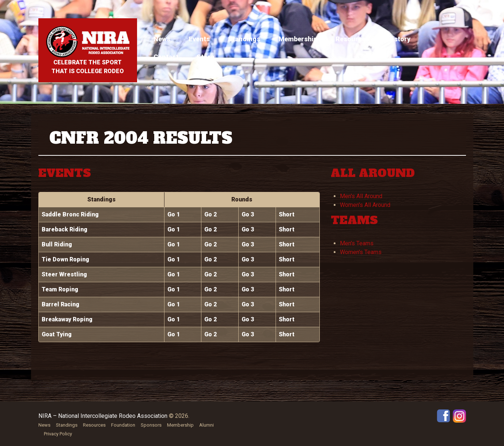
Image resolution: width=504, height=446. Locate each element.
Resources (352, 39)
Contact (166, 57)
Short (287, 214)
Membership (298, 39)
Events (199, 39)
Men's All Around (361, 196)
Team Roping (60, 289)
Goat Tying (57, 334)
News (162, 39)
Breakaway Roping (67, 319)
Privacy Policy (58, 434)
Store (205, 57)
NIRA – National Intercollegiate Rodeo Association (103, 416)
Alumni (206, 425)
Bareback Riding (65, 229)
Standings (244, 39)
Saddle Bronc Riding (70, 214)
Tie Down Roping (65, 259)
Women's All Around (365, 205)
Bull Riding (57, 244)
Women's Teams (361, 252)
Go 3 (248, 214)
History (399, 39)
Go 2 (211, 214)
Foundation (123, 425)
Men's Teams (357, 243)
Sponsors (151, 425)
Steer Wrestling (64, 274)
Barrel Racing (60, 304)
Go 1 (174, 214)
